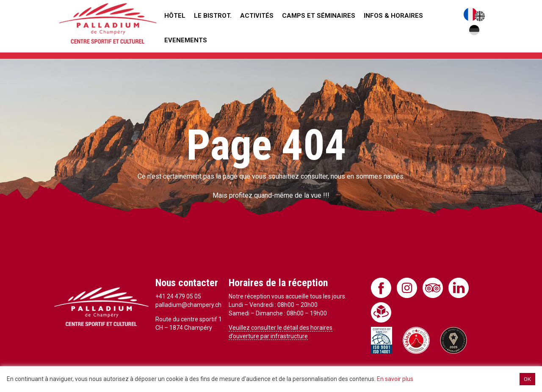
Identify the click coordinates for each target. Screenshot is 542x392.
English (480, 16)
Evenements (186, 40)
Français (470, 14)
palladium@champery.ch (188, 305)
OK (527, 379)
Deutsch (474, 30)
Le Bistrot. (213, 16)
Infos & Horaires (393, 16)
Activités (257, 16)
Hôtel (175, 16)
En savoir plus (395, 379)
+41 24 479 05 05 (178, 296)
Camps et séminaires (319, 16)
